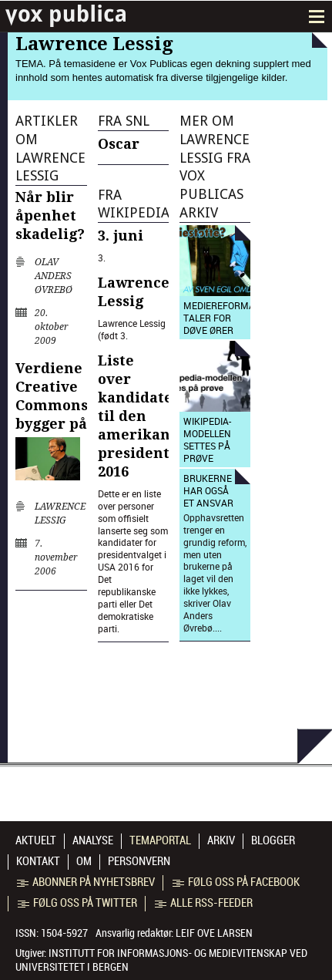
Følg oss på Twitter (77, 903)
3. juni (121, 236)
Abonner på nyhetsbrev (86, 882)
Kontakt (38, 861)
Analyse (93, 840)
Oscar (119, 144)
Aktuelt (36, 840)
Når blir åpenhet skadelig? (50, 216)
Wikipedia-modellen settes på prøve (207, 439)
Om (84, 861)
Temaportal (160, 840)
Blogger (273, 840)
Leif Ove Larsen (214, 933)
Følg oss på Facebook (236, 882)
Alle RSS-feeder (204, 903)
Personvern (139, 861)
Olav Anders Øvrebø (54, 276)
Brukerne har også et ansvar (208, 490)
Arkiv (221, 840)
